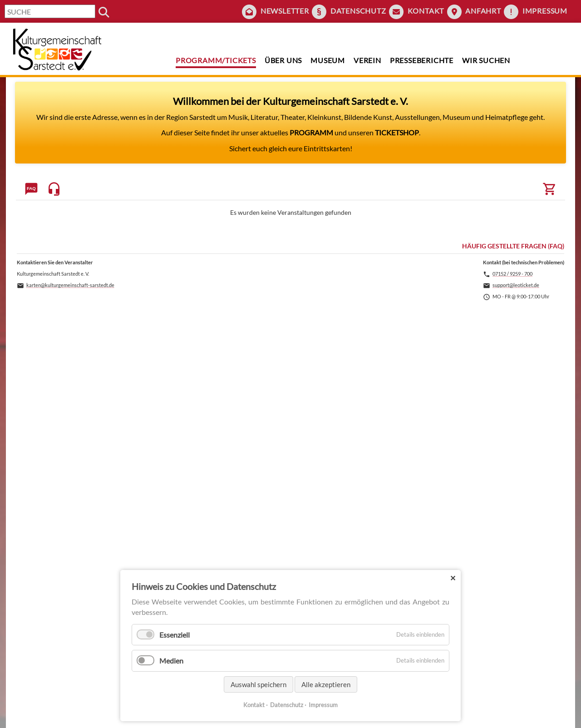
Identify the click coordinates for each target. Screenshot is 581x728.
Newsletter (285, 11)
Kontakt (426, 11)
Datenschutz (358, 11)
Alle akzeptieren (326, 684)
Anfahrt (483, 11)
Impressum (545, 11)
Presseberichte (422, 60)
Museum (328, 60)
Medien (171, 661)
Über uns (283, 60)
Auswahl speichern (258, 684)
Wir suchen (486, 60)
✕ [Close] (453, 578)
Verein (367, 60)
